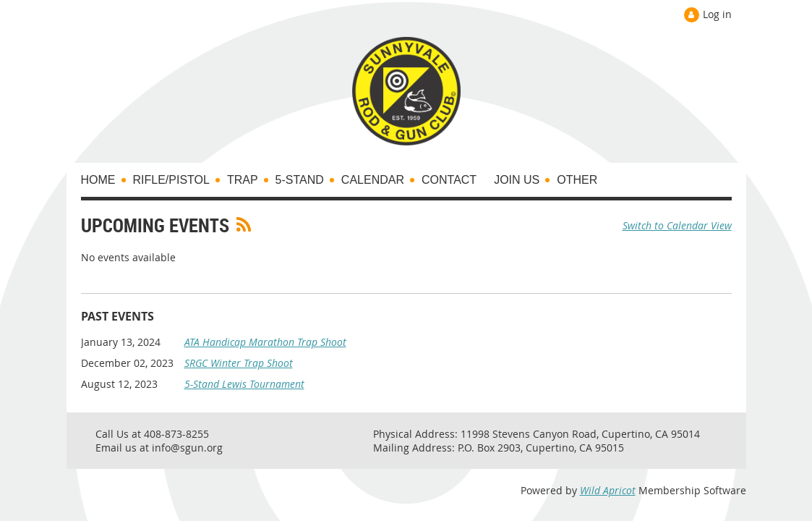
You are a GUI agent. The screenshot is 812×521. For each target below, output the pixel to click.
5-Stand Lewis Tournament (244, 384)
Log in (717, 14)
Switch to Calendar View (677, 225)
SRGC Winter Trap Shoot (239, 363)
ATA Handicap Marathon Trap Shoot (265, 342)
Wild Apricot (608, 490)
